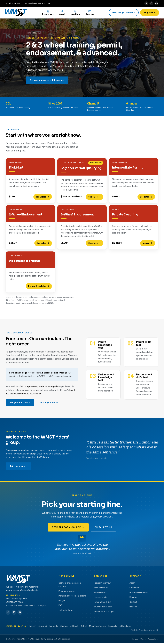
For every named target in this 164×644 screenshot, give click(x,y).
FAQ (60, 606)
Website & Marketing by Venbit (145, 631)
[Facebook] (146, 3)
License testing (101, 598)
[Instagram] (151, 3)
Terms (143, 640)
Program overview (67, 592)
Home (28, 34)
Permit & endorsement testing (72, 597)
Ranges (62, 601)
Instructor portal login (104, 612)
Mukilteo (64, 627)
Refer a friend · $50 (103, 603)
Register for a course (68, 528)
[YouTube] (156, 3)
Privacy (135, 640)
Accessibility (153, 640)
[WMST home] (17, 13)
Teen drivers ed (101, 588)
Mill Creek (74, 627)
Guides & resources (139, 593)
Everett (32, 627)
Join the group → (19, 469)
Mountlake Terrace (98, 627)
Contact (133, 603)
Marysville (113, 627)
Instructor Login (66, 611)
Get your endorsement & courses (47, 81)
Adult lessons (100, 593)
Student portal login (103, 607)
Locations (134, 588)
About (132, 584)
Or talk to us (104, 528)
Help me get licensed (123, 13)
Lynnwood (42, 627)
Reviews (133, 598)
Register (149, 13)
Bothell (84, 627)
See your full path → (20, 405)
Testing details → (49, 405)
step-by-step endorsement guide (42, 389)
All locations (125, 627)
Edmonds (53, 627)
